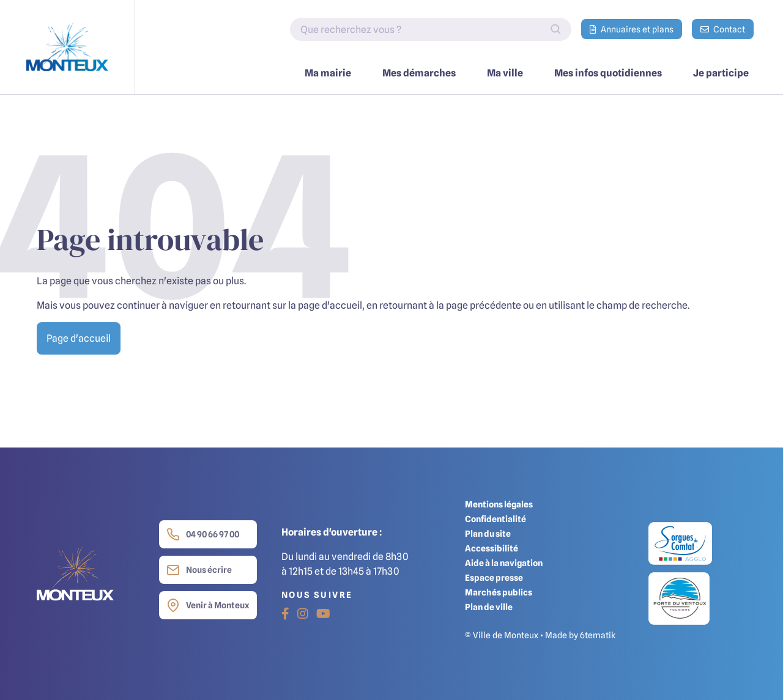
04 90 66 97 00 (203, 534)
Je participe (721, 73)
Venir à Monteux (208, 605)
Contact (723, 29)
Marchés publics (499, 592)
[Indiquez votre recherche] (431, 29)
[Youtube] (323, 614)
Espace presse (494, 577)
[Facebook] (285, 614)
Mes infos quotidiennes (608, 73)
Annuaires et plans (632, 29)
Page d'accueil (79, 338)
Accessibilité (492, 548)
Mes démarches (419, 73)
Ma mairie (328, 73)
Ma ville (505, 73)
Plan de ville (489, 607)
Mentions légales (499, 504)
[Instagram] (303, 614)
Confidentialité (495, 519)
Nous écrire (199, 570)
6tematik (598, 635)
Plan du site (488, 533)
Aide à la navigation (504, 563)
